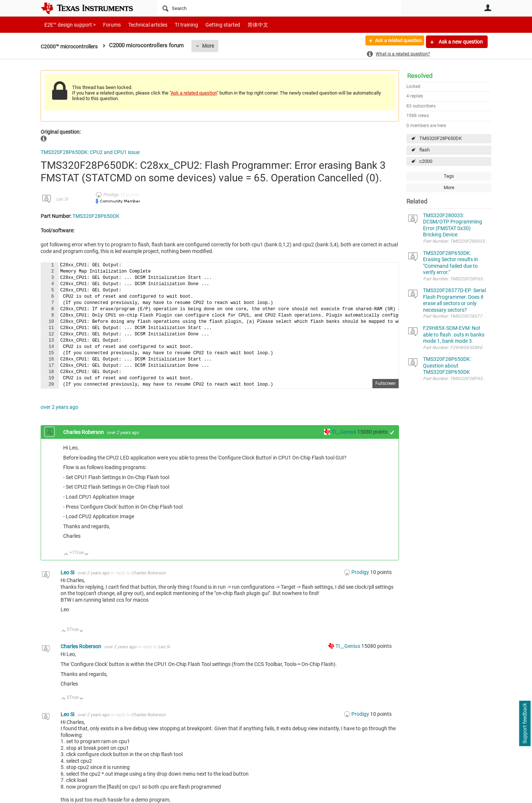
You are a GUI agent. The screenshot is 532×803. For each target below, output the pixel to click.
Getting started (210, 25)
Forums (106, 25)
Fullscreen (386, 383)
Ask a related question (394, 42)
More (213, 46)
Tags (449, 176)
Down (87, 555)
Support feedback (525, 724)
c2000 (426, 161)
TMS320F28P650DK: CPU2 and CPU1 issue (90, 152)
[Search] (279, 8)
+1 (392, 432)
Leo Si (62, 199)
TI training (176, 25)
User (488, 8)
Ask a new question (460, 42)
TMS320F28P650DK (441, 138)
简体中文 (242, 25)
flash (424, 150)
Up (66, 555)
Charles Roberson (84, 432)
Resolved (420, 76)
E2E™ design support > (68, 25)
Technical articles (140, 25)
